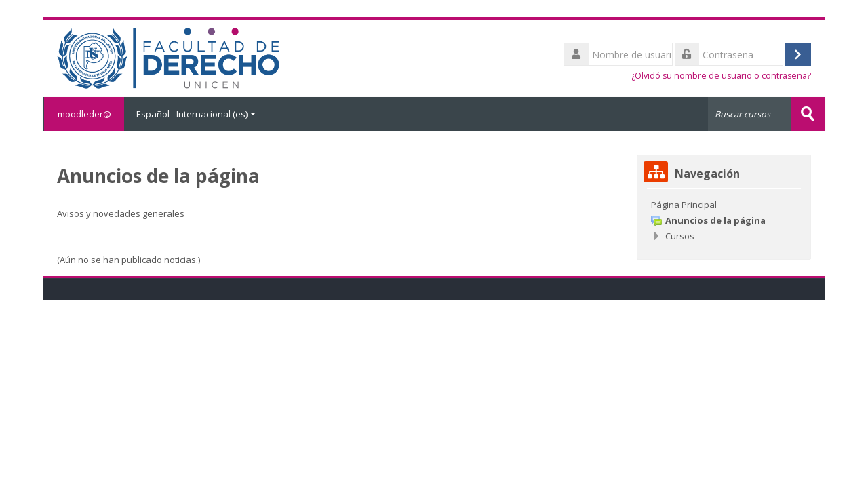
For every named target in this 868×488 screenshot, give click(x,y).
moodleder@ (84, 114)
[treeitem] (724, 205)
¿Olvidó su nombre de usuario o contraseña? (721, 76)
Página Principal (684, 205)
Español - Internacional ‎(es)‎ (196, 114)
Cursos (680, 236)
